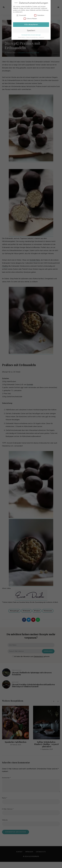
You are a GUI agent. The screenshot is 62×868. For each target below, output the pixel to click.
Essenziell (21, 15)
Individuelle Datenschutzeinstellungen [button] (31, 35)
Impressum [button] (42, 37)
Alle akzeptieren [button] (31, 24)
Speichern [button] (31, 30)
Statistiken (39, 15)
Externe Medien (30, 19)
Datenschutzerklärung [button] (32, 37)
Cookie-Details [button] (22, 37)
